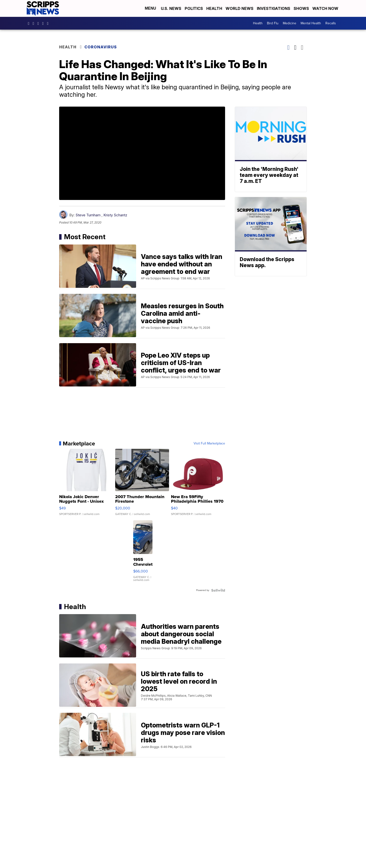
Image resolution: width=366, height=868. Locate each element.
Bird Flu (273, 23)
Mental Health (311, 23)
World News (240, 8)
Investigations (274, 8)
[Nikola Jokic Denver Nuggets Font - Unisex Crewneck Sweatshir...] (86, 485)
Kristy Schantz (115, 215)
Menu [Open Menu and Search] (150, 8)
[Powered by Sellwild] (218, 590)
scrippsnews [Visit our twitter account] (44, 23)
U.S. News (171, 8)
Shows (301, 8)
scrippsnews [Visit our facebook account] (30, 23)
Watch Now (326, 8)
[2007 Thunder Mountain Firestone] (142, 485)
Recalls (331, 23)
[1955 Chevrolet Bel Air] (143, 553)
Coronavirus (101, 47)
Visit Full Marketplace (209, 444)
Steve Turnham (88, 215)
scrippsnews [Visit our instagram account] (35, 23)
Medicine (290, 23)
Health (214, 8)
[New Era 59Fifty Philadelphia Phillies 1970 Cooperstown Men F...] (198, 485)
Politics (194, 8)
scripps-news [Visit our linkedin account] (39, 23)
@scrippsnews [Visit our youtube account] (49, 23)
